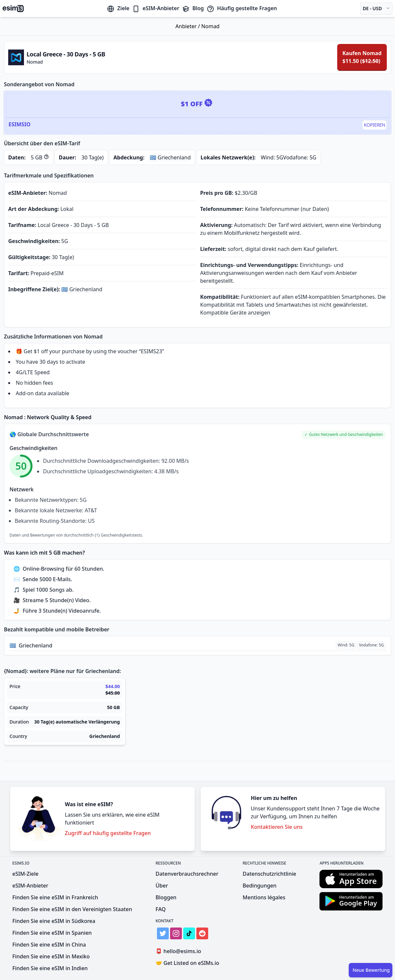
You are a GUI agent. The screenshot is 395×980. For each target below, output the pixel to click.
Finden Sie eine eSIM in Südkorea (54, 921)
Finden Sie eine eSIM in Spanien (52, 933)
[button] (344, 435)
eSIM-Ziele (26, 874)
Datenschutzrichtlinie (269, 874)
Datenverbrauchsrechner (187, 874)
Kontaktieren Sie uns (277, 827)
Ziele (118, 8)
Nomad (210, 26)
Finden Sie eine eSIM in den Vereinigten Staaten (72, 909)
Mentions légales (264, 897)
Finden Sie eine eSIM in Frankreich (55, 897)
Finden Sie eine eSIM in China (49, 945)
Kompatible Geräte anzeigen (235, 313)
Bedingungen (260, 886)
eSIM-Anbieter (156, 8)
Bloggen (166, 897)
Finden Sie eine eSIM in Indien (50, 968)
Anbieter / (188, 26)
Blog (193, 8)
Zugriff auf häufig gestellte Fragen (108, 833)
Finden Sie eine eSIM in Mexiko (51, 956)
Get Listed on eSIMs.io (187, 963)
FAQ (161, 909)
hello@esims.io (180, 951)
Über (162, 886)
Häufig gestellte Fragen (242, 8)
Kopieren (374, 125)
